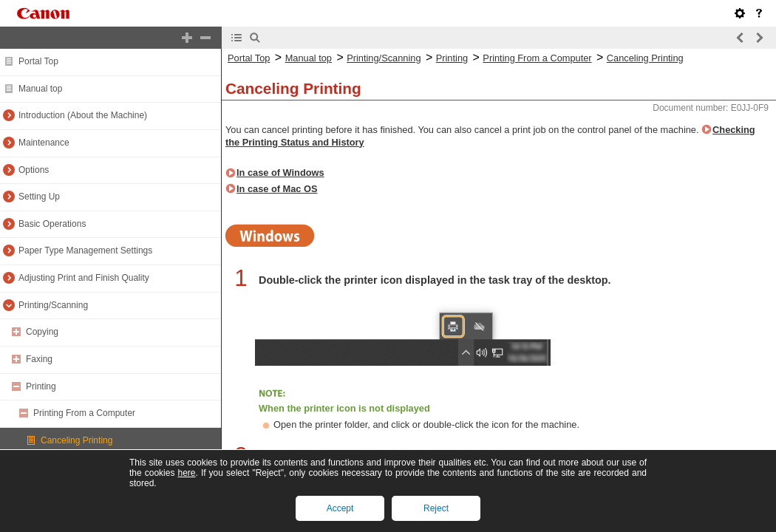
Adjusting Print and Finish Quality (84, 278)
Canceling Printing (76, 440)
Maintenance (44, 143)
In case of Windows (280, 173)
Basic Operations (52, 224)
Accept (340, 508)
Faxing (39, 359)
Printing (41, 386)
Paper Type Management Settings (85, 250)
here (186, 473)
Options (34, 170)
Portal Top (38, 61)
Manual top (40, 89)
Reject (436, 508)
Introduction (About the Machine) (83, 115)
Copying (42, 332)
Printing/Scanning (53, 305)
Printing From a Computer (84, 413)
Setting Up (39, 197)
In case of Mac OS (277, 189)
